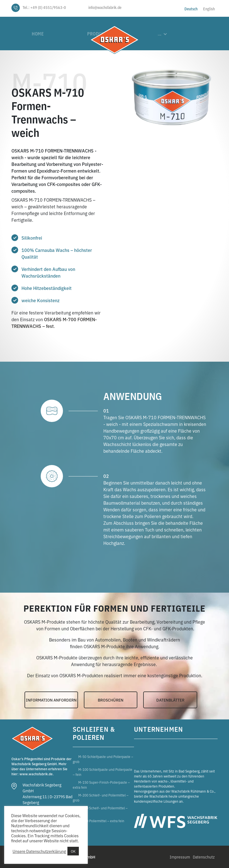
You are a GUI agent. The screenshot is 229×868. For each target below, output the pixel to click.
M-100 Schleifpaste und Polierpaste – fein (103, 772)
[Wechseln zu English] (209, 9)
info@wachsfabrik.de (105, 7)
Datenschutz (204, 857)
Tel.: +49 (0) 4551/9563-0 (44, 7)
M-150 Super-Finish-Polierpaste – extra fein (101, 785)
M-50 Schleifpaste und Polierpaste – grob (103, 759)
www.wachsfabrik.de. (36, 774)
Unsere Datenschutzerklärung (39, 851)
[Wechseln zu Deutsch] (191, 9)
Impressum (180, 857)
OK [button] (73, 851)
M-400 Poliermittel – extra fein (101, 821)
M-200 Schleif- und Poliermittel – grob (101, 797)
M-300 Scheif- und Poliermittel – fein (100, 810)
